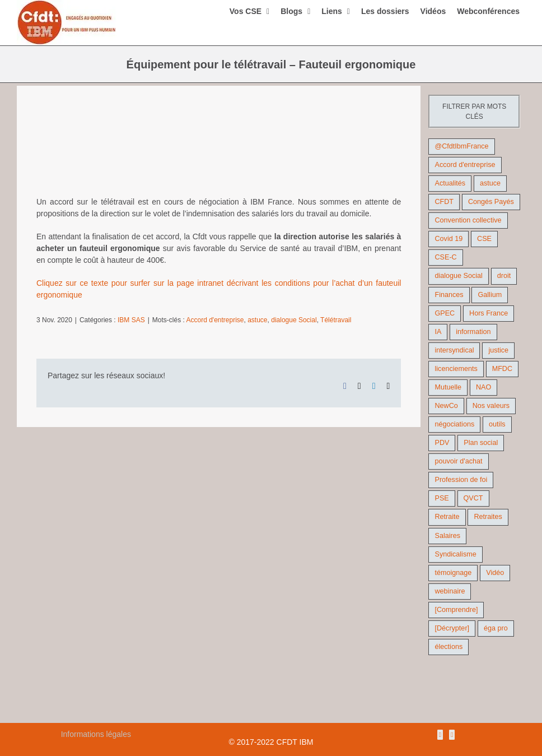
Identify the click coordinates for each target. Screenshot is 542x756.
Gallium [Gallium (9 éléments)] (490, 295)
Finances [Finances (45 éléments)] (449, 295)
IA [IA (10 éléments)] (438, 332)
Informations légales (96, 734)
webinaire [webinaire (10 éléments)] (450, 591)
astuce (257, 320)
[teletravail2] (219, 149)
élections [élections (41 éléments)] (448, 647)
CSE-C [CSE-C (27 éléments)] (445, 257)
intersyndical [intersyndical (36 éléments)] (454, 350)
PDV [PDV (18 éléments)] (442, 443)
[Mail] (452, 735)
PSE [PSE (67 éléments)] (441, 498)
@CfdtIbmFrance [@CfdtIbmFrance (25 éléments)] (461, 146)
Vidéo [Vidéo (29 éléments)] (495, 573)
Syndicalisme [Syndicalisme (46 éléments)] (455, 554)
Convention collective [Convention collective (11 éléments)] (468, 220)
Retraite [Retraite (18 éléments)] (447, 517)
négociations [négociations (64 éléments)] (454, 424)
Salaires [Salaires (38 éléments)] (447, 536)
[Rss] (440, 735)
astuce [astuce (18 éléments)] (490, 183)
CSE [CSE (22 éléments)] (484, 239)
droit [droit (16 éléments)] (504, 276)
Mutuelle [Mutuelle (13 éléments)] (448, 387)
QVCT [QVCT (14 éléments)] (473, 498)
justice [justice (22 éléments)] (498, 350)
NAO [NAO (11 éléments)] (483, 387)
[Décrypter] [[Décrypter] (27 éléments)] (452, 628)
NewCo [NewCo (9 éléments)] (446, 406)
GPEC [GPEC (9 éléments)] (445, 313)
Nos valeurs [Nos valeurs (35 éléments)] (491, 406)
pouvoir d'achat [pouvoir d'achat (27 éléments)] (458, 461)
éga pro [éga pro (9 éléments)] (496, 628)
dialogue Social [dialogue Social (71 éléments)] (458, 276)
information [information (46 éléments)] (473, 332)
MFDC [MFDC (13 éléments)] (502, 369)
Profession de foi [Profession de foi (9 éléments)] (461, 480)
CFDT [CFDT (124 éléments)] (444, 202)
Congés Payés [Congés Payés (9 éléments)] (491, 202)
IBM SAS (131, 320)
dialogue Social (294, 320)
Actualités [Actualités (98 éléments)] (450, 183)
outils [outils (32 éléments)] (497, 424)
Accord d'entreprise (215, 320)
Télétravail (336, 320)
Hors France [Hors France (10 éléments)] (489, 313)
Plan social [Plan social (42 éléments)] (481, 443)
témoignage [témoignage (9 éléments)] (453, 573)
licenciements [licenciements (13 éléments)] (456, 369)
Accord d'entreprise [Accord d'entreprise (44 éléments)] (465, 165)
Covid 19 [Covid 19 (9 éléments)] (448, 239)
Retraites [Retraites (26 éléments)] (488, 517)
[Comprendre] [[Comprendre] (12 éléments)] (456, 610)
